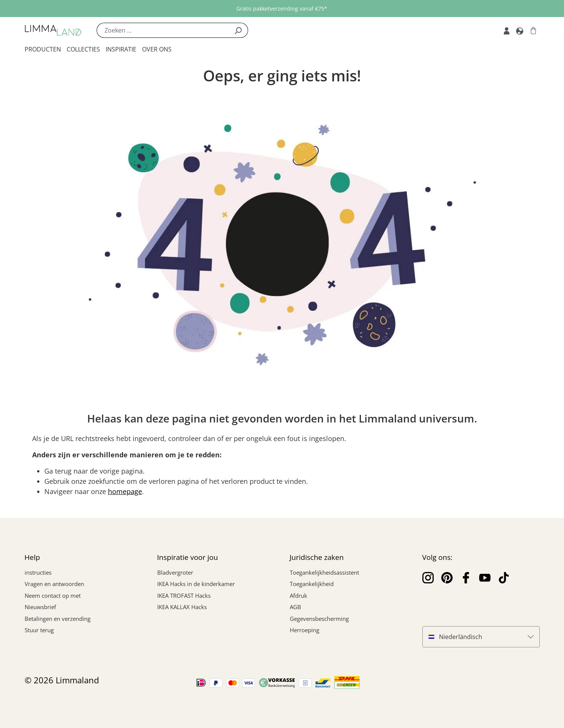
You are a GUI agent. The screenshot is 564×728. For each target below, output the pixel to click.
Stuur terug (39, 630)
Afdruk (298, 595)
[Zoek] (238, 30)
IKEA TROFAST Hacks (184, 595)
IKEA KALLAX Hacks (182, 607)
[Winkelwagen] (533, 30)
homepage (125, 491)
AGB (295, 607)
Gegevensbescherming (319, 619)
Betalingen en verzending (58, 619)
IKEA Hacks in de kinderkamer (196, 584)
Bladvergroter (175, 572)
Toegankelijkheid (312, 584)
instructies (38, 572)
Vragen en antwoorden (54, 584)
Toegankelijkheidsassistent (324, 572)
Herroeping (305, 630)
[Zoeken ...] (162, 30)
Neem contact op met (53, 595)
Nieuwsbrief (40, 607)
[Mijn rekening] (507, 30)
